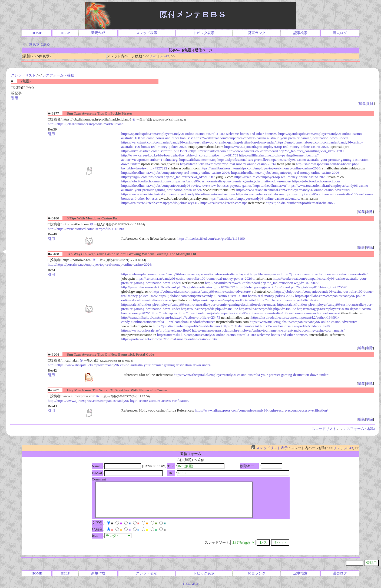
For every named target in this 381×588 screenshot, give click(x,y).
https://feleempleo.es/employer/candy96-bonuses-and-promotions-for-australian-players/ (185, 274)
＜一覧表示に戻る (36, 44)
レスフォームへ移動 (58, 75)
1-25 (154, 56)
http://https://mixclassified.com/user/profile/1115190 (86, 229)
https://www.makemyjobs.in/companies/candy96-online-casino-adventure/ (303, 322)
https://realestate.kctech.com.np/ (224, 203)
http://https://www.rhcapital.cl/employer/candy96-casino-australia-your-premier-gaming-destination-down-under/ (130, 365)
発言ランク (257, 33)
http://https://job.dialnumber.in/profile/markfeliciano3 (87, 124)
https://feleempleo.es (265, 274)
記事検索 (300, 33)
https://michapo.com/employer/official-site (287, 300)
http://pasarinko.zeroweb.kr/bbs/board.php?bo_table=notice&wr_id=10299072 (262, 283)
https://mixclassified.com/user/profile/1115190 (211, 238)
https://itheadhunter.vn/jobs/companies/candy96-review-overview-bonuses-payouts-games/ (187, 186)
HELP (65, 33)
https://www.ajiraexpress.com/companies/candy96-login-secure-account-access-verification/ (261, 410)
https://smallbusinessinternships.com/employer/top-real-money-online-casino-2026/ (261, 168)
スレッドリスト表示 (269, 448)
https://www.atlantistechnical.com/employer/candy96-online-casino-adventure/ (293, 190)
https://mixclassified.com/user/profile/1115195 (155, 151)
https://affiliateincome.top (198, 160)
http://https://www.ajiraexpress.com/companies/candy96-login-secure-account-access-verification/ (119, 401)
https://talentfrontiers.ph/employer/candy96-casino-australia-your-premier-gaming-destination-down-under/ (199, 304)
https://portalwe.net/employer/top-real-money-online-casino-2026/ (169, 339)
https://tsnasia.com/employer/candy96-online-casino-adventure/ (254, 198)
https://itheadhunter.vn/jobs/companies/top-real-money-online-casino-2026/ (176, 173)
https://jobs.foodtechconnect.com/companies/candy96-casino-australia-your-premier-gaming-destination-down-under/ (206, 181)
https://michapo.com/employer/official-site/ (224, 300)
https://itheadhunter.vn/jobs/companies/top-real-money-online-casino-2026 (285, 173)
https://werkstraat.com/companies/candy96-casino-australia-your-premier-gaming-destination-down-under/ (271, 138)
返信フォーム (191, 454)
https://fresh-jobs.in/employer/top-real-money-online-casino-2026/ (228, 164)
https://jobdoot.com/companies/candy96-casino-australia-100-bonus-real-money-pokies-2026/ (226, 296)
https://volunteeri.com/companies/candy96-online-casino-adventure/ (202, 291)
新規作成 (98, 33)
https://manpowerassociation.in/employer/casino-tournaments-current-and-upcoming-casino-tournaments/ (268, 330)
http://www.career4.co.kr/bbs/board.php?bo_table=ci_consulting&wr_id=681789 (285, 151)
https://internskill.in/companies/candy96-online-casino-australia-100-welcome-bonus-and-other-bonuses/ (233, 335)
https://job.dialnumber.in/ (241, 326)
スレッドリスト (23, 75)
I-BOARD (191, 584)
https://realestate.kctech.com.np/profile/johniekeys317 (160, 203)
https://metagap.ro (164, 313)
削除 (370, 104)
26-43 (165, 56)
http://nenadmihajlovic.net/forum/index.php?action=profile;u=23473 (171, 317)
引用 (15, 98)
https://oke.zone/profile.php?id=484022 (209, 309)
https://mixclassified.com (208, 151)
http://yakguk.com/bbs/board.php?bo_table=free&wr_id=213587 (168, 177)
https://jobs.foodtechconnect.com (316, 181)
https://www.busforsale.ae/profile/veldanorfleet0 (295, 326)
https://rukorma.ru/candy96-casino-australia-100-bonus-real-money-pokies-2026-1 (195, 278)
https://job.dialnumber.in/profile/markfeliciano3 (300, 203)
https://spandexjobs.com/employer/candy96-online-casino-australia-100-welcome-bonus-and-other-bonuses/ (199, 134)
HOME (37, 33)
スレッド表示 (147, 33)
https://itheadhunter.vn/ (270, 186)
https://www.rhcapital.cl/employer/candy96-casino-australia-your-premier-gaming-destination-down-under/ (251, 375)
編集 (362, 104)
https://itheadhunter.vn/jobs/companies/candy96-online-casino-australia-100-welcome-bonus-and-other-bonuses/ (259, 313)
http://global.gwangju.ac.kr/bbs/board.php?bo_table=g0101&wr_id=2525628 (291, 287)
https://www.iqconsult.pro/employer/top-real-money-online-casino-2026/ (277, 147)
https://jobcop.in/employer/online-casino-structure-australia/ (324, 274)
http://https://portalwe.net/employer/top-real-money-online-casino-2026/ (100, 264)
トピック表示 (204, 33)
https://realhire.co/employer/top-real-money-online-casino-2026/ (281, 177)
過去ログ (340, 33)
